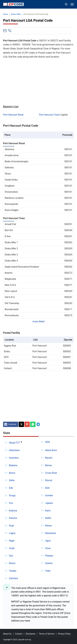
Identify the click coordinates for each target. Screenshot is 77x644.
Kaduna (13, 511)
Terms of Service (47, 634)
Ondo (12, 548)
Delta (12, 480)
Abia (48, 442)
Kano (48, 511)
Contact (19, 634)
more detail (38, 321)
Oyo (11, 556)
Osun (48, 548)
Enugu (12, 495)
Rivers (12, 563)
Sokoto (49, 563)
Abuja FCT (14, 443)
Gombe (49, 495)
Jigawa (49, 503)
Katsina (13, 518)
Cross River (51, 473)
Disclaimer (31, 634)
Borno (12, 473)
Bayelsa (13, 465)
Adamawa (14, 450)
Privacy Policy (64, 634)
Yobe (48, 571)
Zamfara (13, 578)
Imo (11, 503)
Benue (48, 465)
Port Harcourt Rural (13, 115)
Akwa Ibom (51, 450)
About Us (7, 634)
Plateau (49, 556)
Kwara (48, 526)
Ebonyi (49, 480)
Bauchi (49, 458)
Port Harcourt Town (49, 115)
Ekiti (47, 488)
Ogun (48, 541)
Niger (12, 541)
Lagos (12, 533)
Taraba (13, 571)
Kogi (11, 526)
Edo (11, 488)
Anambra (14, 458)
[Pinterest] (27, 424)
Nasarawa (50, 533)
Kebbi (48, 518)
